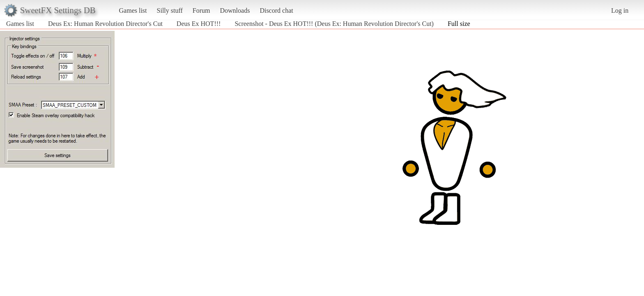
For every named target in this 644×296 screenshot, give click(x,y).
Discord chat (276, 10)
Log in (620, 10)
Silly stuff (170, 10)
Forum (201, 10)
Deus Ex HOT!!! (199, 24)
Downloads (235, 10)
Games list (133, 10)
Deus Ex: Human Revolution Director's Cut (105, 24)
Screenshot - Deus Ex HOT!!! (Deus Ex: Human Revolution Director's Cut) (334, 24)
